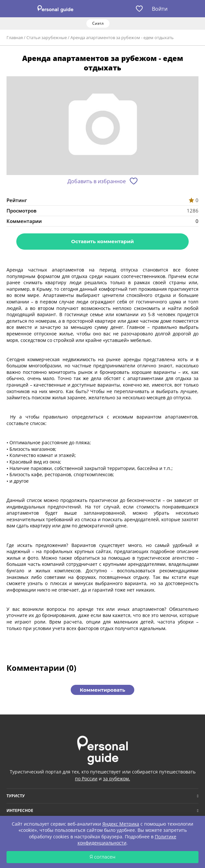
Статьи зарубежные (47, 37)
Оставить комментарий (102, 241)
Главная (15, 37)
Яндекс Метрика (121, 824)
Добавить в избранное (97, 181)
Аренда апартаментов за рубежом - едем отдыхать (122, 37)
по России (86, 779)
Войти (160, 9)
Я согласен (103, 857)
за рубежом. (117, 779)
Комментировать (102, 690)
